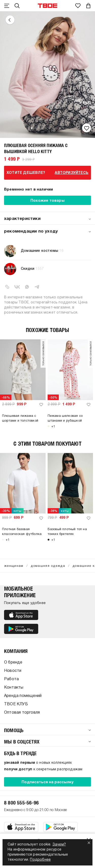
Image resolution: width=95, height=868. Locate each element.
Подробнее (40, 860)
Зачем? (59, 845)
